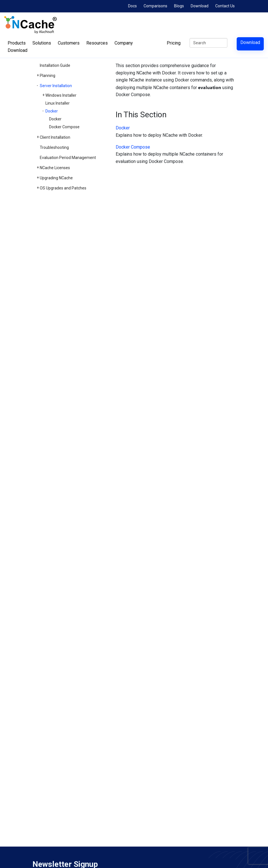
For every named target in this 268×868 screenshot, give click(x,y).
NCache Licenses (55, 168)
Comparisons (155, 6)
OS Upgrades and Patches (63, 188)
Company (124, 43)
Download (200, 6)
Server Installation (56, 86)
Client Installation (55, 137)
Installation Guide (55, 65)
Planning (48, 76)
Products (17, 43)
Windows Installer (61, 95)
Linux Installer (58, 103)
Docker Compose (64, 127)
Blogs (179, 6)
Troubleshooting (54, 147)
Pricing (174, 43)
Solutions (42, 43)
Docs (132, 6)
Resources (97, 43)
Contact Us (225, 6)
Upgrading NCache (56, 178)
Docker (52, 111)
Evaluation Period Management (68, 158)
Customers (69, 43)
